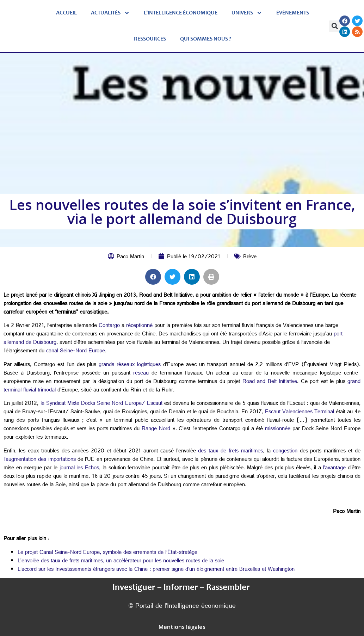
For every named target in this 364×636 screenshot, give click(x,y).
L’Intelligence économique (181, 13)
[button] (335, 26)
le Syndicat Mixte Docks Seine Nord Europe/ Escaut (100, 404)
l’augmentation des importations (40, 460)
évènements (293, 13)
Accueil (66, 13)
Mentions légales (182, 627)
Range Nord (155, 429)
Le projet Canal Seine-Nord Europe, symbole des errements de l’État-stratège (107, 553)
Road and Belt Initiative (269, 382)
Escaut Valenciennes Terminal (299, 412)
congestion (284, 452)
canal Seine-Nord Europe (75, 351)
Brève (250, 257)
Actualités (110, 13)
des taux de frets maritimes (229, 452)
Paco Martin (130, 257)
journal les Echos (78, 468)
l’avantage (334, 468)
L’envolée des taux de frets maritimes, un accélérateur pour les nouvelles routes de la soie (121, 561)
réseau (140, 374)
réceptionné (138, 326)
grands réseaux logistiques (128, 365)
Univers (247, 13)
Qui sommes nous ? (206, 39)
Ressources (150, 39)
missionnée (277, 429)
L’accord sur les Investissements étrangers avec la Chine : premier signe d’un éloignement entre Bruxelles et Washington (156, 570)
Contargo (108, 326)
